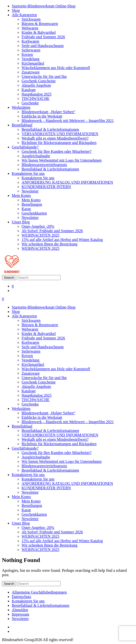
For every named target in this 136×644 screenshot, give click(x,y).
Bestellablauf (22, 125)
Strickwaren (31, 19)
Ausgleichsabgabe (36, 156)
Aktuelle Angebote (36, 85)
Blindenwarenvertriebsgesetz (44, 165)
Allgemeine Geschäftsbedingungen (39, 592)
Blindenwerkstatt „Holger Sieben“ (49, 112)
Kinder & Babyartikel (39, 32)
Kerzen (27, 54)
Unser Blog (21, 222)
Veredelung (31, 59)
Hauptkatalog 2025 (37, 94)
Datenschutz (21, 597)
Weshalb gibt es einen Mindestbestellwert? (55, 138)
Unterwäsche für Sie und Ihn (44, 77)
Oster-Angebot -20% (38, 226)
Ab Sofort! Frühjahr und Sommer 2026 (52, 231)
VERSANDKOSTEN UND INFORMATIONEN (60, 134)
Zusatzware (31, 72)
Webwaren (30, 28)
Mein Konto (21, 196)
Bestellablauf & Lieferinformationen (50, 129)
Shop (16, 10)
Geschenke (30, 103)
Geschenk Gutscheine (39, 81)
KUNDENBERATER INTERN (46, 187)
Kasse (26, 209)
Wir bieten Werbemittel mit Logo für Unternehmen (62, 160)
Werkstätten (21, 107)
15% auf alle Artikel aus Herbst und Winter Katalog (62, 240)
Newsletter (30, 191)
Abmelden (20, 610)
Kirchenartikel (33, 63)
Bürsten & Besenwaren (40, 24)
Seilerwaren (31, 50)
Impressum (20, 614)
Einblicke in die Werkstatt (42, 116)
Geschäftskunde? (25, 147)
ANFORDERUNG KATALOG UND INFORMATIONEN (67, 182)
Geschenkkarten (34, 213)
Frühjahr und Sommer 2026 (43, 37)
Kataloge (29, 90)
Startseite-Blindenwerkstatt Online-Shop (44, 6)
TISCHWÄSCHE (36, 99)
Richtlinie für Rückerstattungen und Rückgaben (59, 143)
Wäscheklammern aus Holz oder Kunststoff (56, 68)
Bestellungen (32, 204)
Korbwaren (30, 41)
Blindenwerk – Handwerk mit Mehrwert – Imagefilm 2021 (68, 121)
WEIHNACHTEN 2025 (40, 235)
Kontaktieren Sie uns (28, 173)
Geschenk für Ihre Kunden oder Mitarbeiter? (57, 151)
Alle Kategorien (24, 15)
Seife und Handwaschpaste (43, 46)
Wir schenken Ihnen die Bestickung (49, 244)
